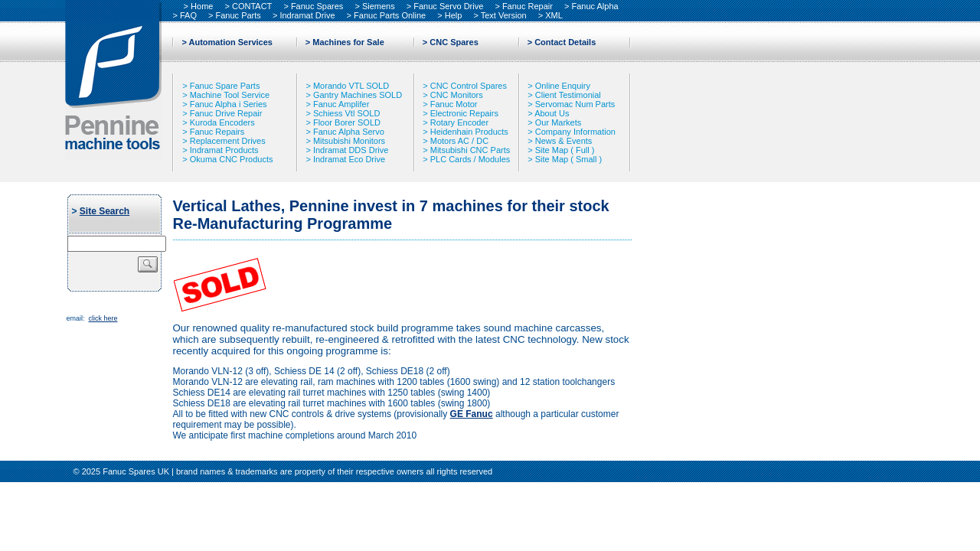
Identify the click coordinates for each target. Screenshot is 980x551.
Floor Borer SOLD (347, 122)
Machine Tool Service (230, 95)
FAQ (188, 15)
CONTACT (252, 6)
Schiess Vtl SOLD (346, 113)
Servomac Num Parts (575, 104)
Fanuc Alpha (595, 6)
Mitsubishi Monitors (349, 141)
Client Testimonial (568, 95)
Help (454, 15)
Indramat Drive (307, 15)
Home (202, 6)
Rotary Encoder (459, 122)
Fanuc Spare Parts (225, 86)
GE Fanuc (472, 414)
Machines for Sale (348, 42)
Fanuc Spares (317, 6)
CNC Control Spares (469, 86)
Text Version (504, 15)
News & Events (564, 141)
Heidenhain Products (469, 132)
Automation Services (231, 42)
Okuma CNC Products (232, 159)
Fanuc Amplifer (341, 104)
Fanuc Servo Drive (448, 6)
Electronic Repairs (464, 113)
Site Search (105, 211)
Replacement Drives (228, 141)
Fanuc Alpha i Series (229, 104)
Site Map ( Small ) (568, 159)
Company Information (575, 132)
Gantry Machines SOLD (358, 95)
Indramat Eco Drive (349, 159)
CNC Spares (454, 42)
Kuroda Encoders (222, 122)
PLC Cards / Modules (470, 159)
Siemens (379, 6)
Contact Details (565, 42)
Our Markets (559, 122)
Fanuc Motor (454, 104)
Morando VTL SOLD (351, 86)
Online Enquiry (563, 86)
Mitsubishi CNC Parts (470, 150)
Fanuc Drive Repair (226, 113)
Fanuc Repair (528, 6)
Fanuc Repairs (217, 132)
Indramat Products (224, 150)
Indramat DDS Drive (351, 150)
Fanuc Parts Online (390, 15)
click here (103, 318)
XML (554, 15)
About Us (552, 113)
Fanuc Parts (238, 15)
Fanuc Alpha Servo (349, 132)
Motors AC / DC (459, 141)
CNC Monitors (457, 95)
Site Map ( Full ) (565, 150)
